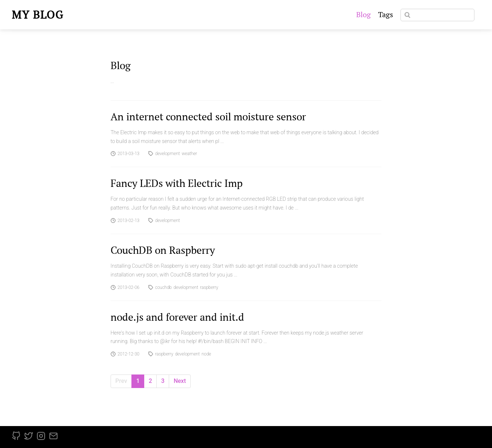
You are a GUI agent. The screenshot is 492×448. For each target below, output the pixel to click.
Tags (386, 14)
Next (180, 381)
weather (189, 154)
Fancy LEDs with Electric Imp (177, 183)
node (206, 354)
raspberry (209, 287)
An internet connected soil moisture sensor (208, 116)
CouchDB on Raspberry (163, 250)
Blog (364, 14)
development (167, 154)
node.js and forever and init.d (177, 317)
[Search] (437, 15)
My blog (38, 15)
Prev (121, 381)
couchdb (163, 287)
